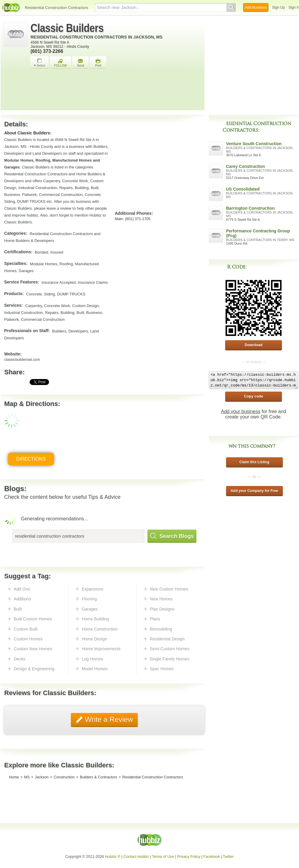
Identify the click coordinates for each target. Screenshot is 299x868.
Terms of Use (163, 857)
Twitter (228, 857)
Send (80, 63)
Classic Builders (67, 28)
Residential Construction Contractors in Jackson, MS (96, 37)
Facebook (212, 857)
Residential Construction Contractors (57, 8)
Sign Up (279, 7)
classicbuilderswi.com (22, 360)
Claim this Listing (254, 462)
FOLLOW (60, 63)
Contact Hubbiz (136, 857)
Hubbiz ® (113, 857)
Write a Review (108, 719)
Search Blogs (172, 536)
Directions (31, 459)
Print (98, 63)
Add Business (256, 7)
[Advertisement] (116, 91)
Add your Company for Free (254, 491)
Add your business (241, 411)
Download (254, 345)
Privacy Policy (189, 857)
